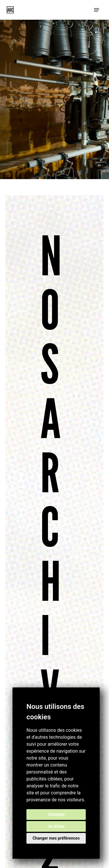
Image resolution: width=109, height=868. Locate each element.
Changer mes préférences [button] (56, 838)
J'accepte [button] (56, 814)
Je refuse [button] (56, 826)
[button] (97, 10)
